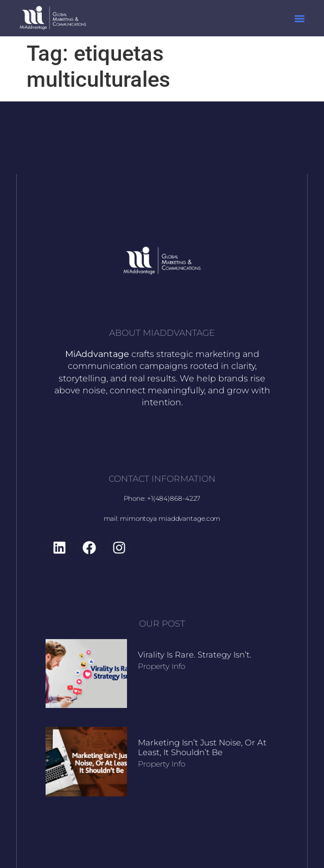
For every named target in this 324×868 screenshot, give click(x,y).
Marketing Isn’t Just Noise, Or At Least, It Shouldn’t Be (202, 747)
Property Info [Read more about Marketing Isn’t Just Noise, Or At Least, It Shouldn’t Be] (162, 764)
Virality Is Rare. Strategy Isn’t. (195, 655)
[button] (300, 18)
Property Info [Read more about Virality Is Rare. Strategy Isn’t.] (162, 666)
